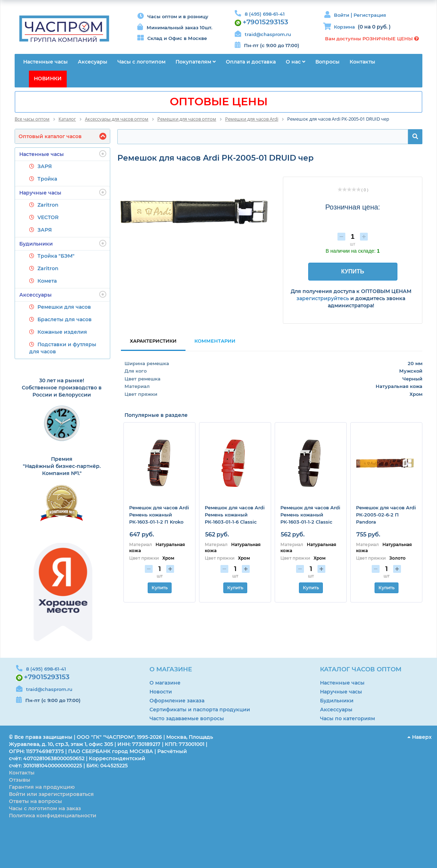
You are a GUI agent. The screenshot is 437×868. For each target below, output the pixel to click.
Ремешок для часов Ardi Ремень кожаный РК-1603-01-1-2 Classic (310, 515)
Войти (342, 15)
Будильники (63, 243)
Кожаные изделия (62, 332)
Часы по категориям (347, 718)
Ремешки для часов (64, 307)
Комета (47, 281)
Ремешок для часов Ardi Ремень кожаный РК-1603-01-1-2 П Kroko (159, 515)
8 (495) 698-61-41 (265, 14)
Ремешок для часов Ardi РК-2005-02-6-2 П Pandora (386, 515)
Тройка (47, 179)
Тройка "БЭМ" (56, 256)
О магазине (165, 683)
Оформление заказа (177, 701)
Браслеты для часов (65, 319)
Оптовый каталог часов (50, 136)
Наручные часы (63, 192)
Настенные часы (63, 154)
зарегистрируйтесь (323, 298)
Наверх (420, 737)
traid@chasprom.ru (268, 34)
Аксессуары (63, 294)
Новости (161, 692)
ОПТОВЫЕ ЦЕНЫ (219, 102)
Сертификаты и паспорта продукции (200, 710)
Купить (160, 588)
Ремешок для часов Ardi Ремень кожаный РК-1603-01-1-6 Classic (235, 515)
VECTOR (48, 217)
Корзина (344, 27)
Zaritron (48, 205)
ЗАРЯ (45, 166)
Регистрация (370, 15)
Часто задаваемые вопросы (187, 718)
